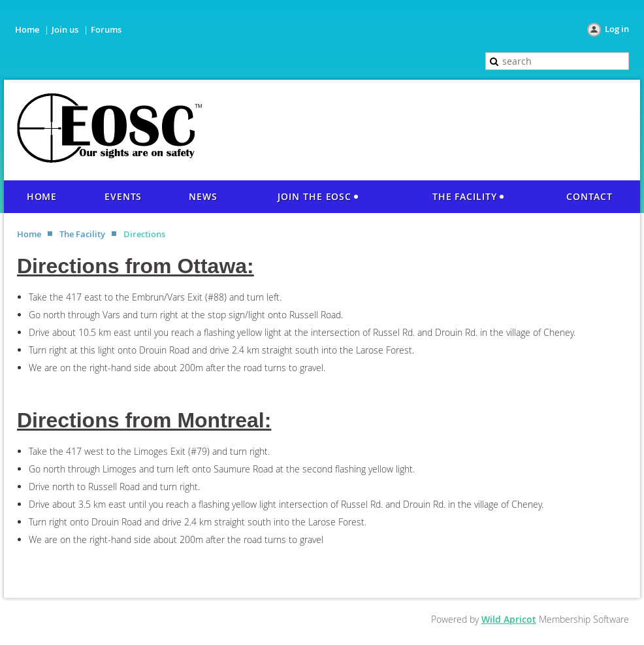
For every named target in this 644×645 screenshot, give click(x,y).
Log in (617, 29)
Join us (65, 29)
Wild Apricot (509, 619)
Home (27, 29)
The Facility (82, 234)
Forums (106, 29)
